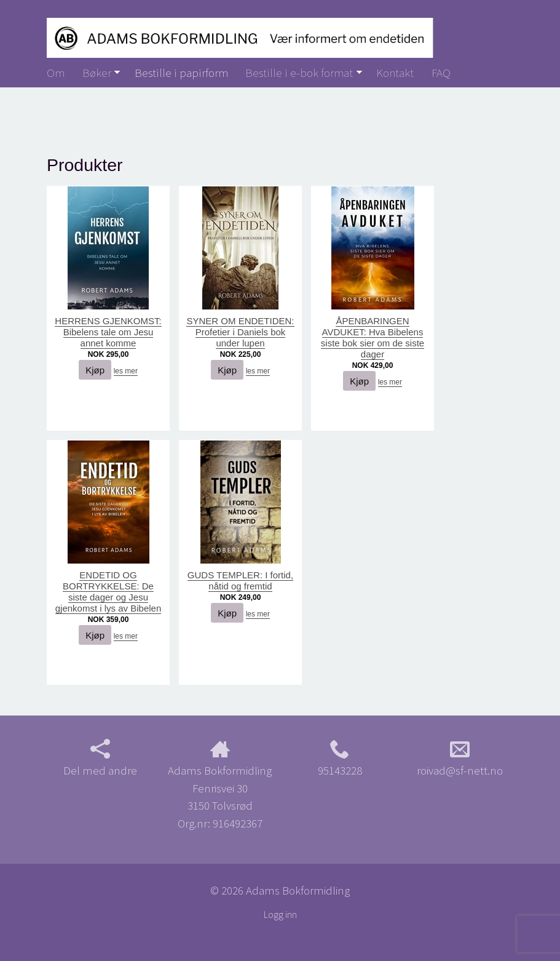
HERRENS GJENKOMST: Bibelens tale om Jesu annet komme (108, 332)
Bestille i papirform (181, 73)
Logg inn (280, 915)
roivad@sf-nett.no (460, 758)
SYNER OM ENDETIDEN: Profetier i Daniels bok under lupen (240, 332)
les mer (126, 371)
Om (56, 73)
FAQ (441, 73)
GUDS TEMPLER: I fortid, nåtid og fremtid (240, 580)
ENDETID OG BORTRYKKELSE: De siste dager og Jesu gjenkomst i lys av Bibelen (108, 592)
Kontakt (395, 73)
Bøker (97, 73)
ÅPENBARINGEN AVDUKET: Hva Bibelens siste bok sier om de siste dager (373, 337)
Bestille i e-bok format (299, 73)
